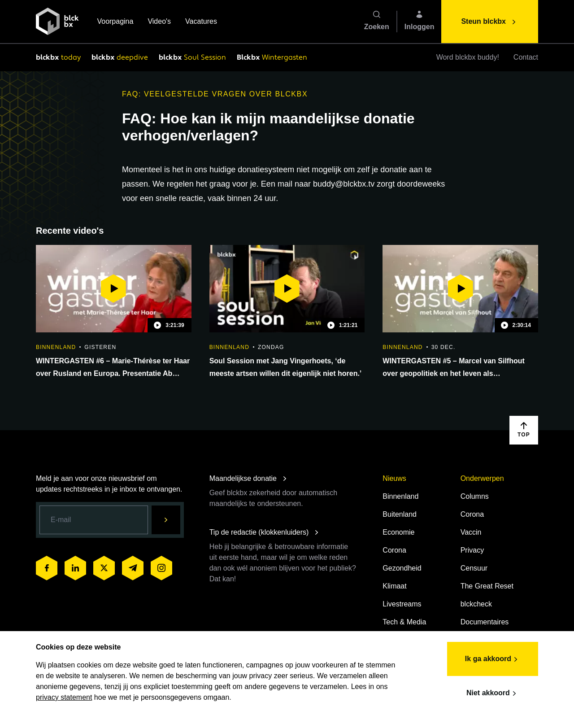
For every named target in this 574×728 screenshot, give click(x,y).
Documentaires (485, 622)
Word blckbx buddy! (468, 57)
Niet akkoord (493, 693)
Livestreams (402, 604)
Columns (475, 496)
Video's (159, 22)
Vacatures (201, 22)
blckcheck (476, 604)
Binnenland (400, 496)
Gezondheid (402, 568)
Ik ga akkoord (493, 659)
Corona (394, 550)
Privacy (472, 550)
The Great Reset (487, 586)
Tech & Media (404, 622)
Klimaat (394, 586)
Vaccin (471, 532)
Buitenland (400, 514)
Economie (398, 532)
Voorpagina (115, 22)
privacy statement (64, 697)
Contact (526, 57)
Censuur (474, 568)
